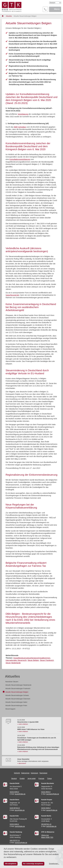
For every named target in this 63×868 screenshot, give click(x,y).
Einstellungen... (54, 864)
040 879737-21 (15, 841)
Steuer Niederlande (13, 663)
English (22, 779)
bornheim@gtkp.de (53, 794)
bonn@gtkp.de (20, 810)
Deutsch (14, 779)
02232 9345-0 (14, 792)
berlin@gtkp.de (51, 826)
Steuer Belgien (33, 660)
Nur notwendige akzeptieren (33, 864)
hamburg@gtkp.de (21, 843)
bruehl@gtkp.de (20, 794)
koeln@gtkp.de (20, 826)
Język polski (32, 779)
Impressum (34, 773)
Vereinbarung (23, 114)
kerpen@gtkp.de (52, 810)
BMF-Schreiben (20, 127)
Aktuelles (12, 676)
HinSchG (17, 773)
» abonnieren (22, 763)
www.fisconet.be (13, 295)
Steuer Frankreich (47, 660)
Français (41, 779)
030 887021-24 (46, 824)
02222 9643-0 (46, 792)
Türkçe (49, 779)
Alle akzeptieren (11, 864)
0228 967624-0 (15, 808)
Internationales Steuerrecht (16, 660)
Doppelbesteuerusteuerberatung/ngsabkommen (32, 658)
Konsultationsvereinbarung (20, 159)
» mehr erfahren (23, 724)
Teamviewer (43, 773)
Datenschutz (25, 773)
